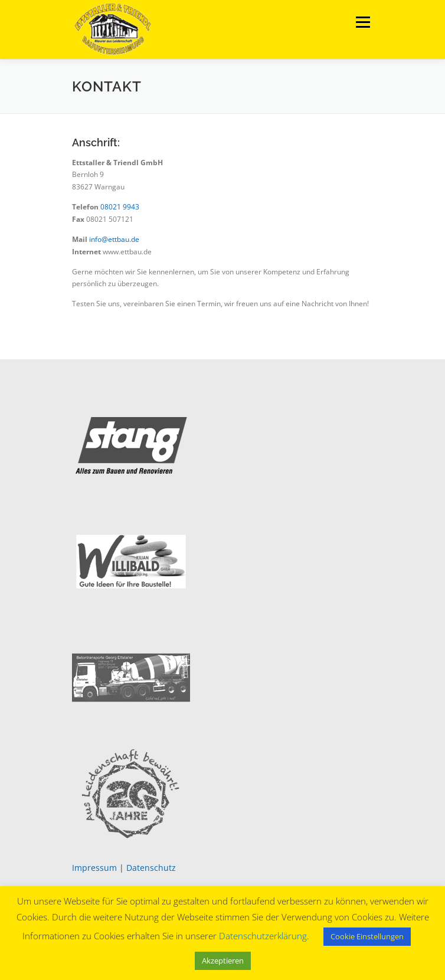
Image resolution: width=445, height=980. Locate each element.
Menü (362, 22)
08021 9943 (120, 207)
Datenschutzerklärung (263, 936)
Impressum (94, 868)
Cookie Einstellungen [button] (367, 936)
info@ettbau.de (114, 239)
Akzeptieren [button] (223, 961)
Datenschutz (151, 868)
